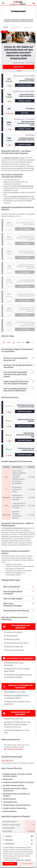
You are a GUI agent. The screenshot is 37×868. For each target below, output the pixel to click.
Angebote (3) (28, 27)
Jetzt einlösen (19, 67)
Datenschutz (20, 860)
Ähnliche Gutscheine (9, 799)
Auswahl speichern (27, 864)
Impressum (28, 860)
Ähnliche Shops (8, 779)
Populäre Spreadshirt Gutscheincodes (15, 808)
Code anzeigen (25, 229)
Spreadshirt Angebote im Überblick (14, 785)
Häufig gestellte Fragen (10, 802)
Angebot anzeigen (25, 101)
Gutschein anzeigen (25, 85)
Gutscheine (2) (16, 27)
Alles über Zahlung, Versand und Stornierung (17, 805)
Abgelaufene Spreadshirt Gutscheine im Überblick (18, 782)
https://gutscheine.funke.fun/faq (13, 749)
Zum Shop (25, 113)
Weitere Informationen (10, 811)
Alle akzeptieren (10, 864)
